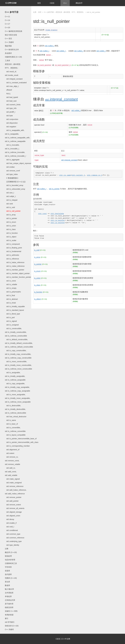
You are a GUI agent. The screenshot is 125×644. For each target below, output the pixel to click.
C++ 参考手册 (12, 12)
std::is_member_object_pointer (17, 273)
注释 (7, 549)
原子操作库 (9, 604)
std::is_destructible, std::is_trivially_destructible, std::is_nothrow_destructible (16, 409)
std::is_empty (11, 288)
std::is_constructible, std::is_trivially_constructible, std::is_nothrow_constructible (16, 332)
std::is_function (11, 233)
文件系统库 (9, 593)
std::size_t (9, 193)
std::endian (10, 167)
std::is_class (10, 229)
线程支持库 (9, 607)
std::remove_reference (14, 486)
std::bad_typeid (11, 97)
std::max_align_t (12, 86)
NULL (8, 94)
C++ (65, 3)
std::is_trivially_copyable (15, 306)
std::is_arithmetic (12, 255)
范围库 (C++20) (11, 578)
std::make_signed (12, 479)
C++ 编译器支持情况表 (14, 31)
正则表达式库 (10, 600)
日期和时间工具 (11, 563)
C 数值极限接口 (12, 178)
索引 (7, 618)
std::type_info (11, 108)
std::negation (10, 127)
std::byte (9, 116)
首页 (39, 3)
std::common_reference (15, 538)
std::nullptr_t (10, 196)
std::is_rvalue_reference (15, 266)
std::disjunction (11, 123)
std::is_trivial (10, 303)
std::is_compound (12, 244)
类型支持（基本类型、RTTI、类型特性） (70, 12)
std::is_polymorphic (13, 292)
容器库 (7, 571)
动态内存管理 (10, 560)
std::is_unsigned (12, 325)
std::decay (9, 519)
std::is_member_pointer (15, 270)
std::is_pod (10, 317)
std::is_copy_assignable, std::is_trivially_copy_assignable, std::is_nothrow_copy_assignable (17, 387)
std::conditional (11, 530)
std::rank (9, 204)
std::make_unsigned (13, 483)
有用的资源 (9, 615)
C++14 (7, 20)
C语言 (52, 3)
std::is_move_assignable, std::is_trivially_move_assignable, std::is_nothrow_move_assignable (18, 398)
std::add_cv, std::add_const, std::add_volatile (11, 472)
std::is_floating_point (13, 248)
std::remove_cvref (12, 171)
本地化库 (8, 596)
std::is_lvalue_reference (15, 262)
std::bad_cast (11, 101)
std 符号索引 (10, 622)
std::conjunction (12, 119)
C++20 (7, 28)
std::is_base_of (11, 424)
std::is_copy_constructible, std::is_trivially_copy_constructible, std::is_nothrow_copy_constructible (18, 354)
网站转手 (79, 3)
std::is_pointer (11, 218)
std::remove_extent (13, 505)
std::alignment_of (12, 450)
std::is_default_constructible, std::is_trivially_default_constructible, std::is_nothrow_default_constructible (19, 343)
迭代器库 (8, 574)
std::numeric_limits (13, 105)
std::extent (10, 453)
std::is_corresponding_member (17, 446)
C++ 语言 (8, 39)
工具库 (7, 61)
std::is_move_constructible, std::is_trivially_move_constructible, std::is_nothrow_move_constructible (18, 365)
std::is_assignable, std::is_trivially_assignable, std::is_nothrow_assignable (15, 376)
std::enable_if (11, 523)
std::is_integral (11, 200)
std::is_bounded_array (14, 185)
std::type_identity (12, 545)
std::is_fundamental (13, 251)
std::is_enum (10, 222)
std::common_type (13, 534)
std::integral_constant (14, 79)
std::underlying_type (13, 541)
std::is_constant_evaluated (16, 83)
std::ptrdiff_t (10, 112)
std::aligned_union (13, 516)
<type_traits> (51, 30)
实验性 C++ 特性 (11, 611)
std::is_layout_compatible (15, 435)
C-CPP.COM (11, 3)
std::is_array (10, 215)
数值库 (7, 585)
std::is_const (10, 281)
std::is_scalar (11, 240)
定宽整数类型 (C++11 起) (15, 182)
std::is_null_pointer (13, 211)
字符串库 (8, 567)
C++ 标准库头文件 (12, 50)
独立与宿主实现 (11, 35)
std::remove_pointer (13, 497)
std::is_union (10, 226)
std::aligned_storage (13, 512)
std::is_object (11, 237)
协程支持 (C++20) (12, 626)
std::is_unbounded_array (15, 189)
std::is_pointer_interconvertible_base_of (21, 439)
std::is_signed (11, 321)
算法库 (7, 582)
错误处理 (8, 556)
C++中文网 (66, 639)
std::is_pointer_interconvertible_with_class (22, 442)
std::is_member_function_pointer (18, 277)
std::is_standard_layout (14, 310)
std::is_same (10, 420)
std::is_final (10, 295)
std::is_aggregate (12, 160)
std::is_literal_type (12, 314)
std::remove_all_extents (15, 508)
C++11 (7, 17)
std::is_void (10, 207)
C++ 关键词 (9, 42)
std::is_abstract (11, 299)
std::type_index (11, 174)
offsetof (8, 90)
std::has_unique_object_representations (21, 163)
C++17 (7, 24)
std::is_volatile (11, 284)
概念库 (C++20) (11, 552)
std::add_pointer (12, 501)
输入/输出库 (9, 589)
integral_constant (61, 99)
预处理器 (8, 46)
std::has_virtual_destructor (16, 417)
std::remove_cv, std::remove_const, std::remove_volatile (13, 461)
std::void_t (9, 527)
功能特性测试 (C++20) (13, 57)
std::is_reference (12, 259)
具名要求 (8, 53)
